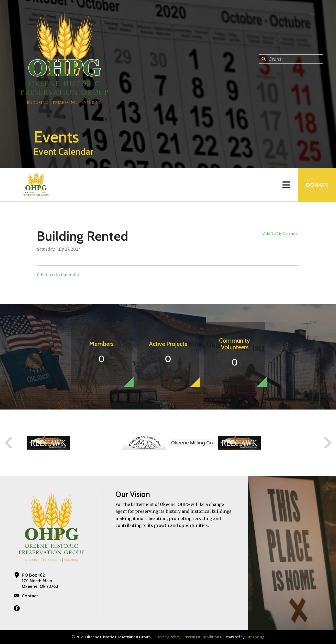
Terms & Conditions (203, 637)
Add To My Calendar (281, 233)
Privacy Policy (168, 637)
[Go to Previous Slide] (9, 443)
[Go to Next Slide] (327, 443)
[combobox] (291, 59)
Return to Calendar (60, 275)
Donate (317, 185)
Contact (30, 596)
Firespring (255, 637)
